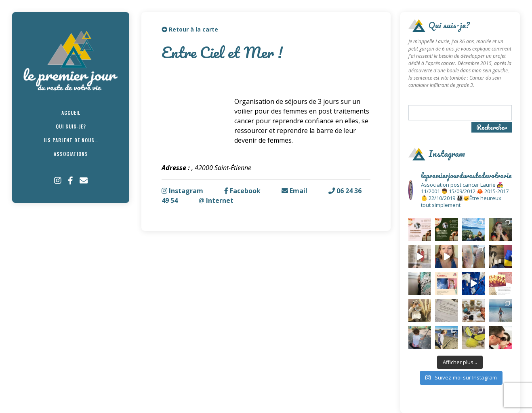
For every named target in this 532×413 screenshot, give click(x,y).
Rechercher (492, 127)
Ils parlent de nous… (71, 140)
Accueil (71, 113)
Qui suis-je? (71, 126)
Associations (71, 154)
